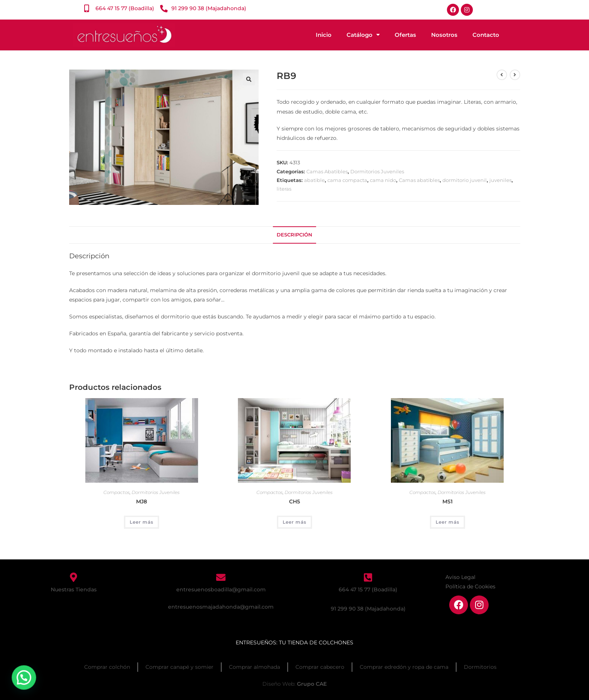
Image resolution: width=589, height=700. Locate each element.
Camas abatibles (419, 180)
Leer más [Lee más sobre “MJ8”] (142, 522)
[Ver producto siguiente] (515, 75)
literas (284, 189)
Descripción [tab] (294, 235)
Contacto (486, 35)
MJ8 (142, 502)
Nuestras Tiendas (74, 589)
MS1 (447, 502)
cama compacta (347, 180)
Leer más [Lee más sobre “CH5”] (294, 522)
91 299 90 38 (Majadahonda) (368, 609)
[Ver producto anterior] (502, 75)
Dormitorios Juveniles (377, 171)
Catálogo (363, 35)
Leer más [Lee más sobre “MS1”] (447, 522)
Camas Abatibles (327, 171)
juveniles (500, 180)
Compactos (117, 492)
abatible (314, 180)
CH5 (294, 502)
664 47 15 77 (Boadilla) (368, 589)
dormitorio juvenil (465, 180)
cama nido (383, 180)
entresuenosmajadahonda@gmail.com (221, 607)
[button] (249, 79)
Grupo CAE (312, 684)
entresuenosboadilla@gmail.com (221, 589)
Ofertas (405, 35)
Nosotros (444, 35)
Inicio (324, 35)
